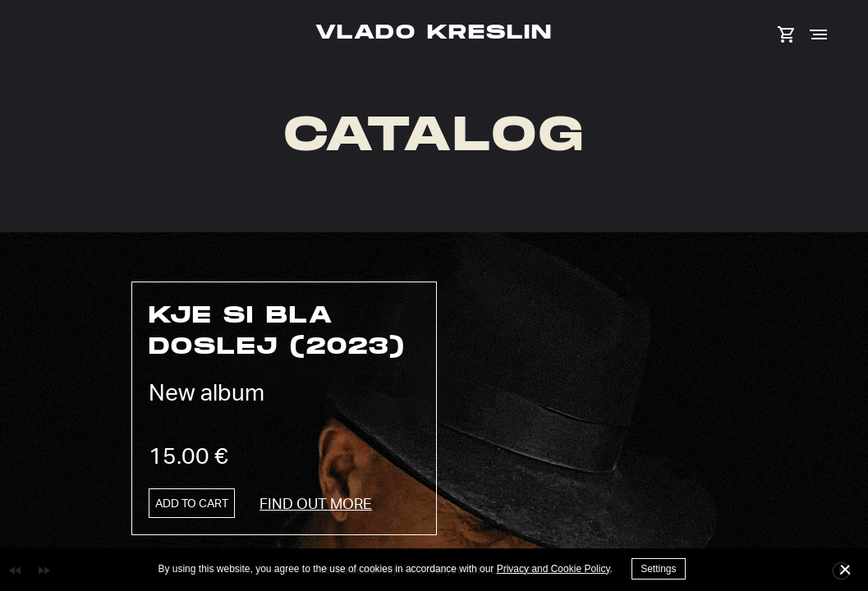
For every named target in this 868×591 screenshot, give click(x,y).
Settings (658, 569)
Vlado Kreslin (434, 31)
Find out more (316, 503)
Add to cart (192, 503)
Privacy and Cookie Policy (553, 569)
